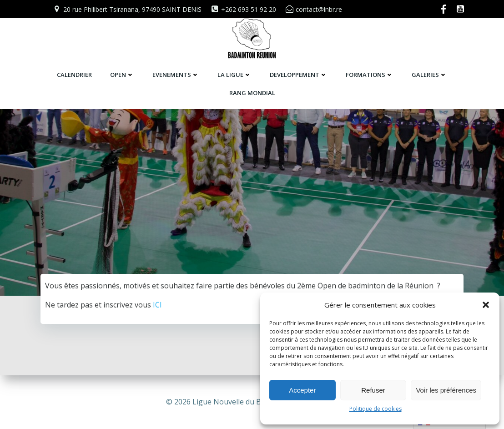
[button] (486, 305)
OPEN (122, 75)
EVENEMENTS (176, 75)
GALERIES (429, 75)
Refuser (373, 390)
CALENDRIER (74, 75)
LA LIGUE (234, 75)
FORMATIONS (370, 75)
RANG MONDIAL (252, 93)
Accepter (302, 390)
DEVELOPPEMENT (299, 75)
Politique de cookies (375, 409)
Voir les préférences (446, 390)
